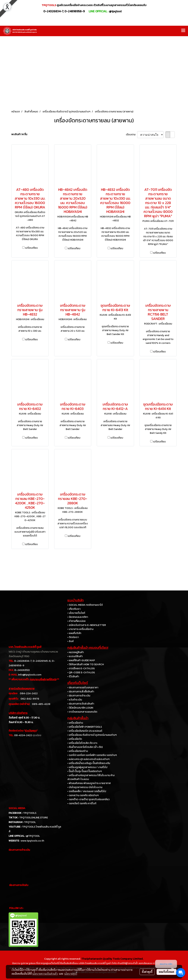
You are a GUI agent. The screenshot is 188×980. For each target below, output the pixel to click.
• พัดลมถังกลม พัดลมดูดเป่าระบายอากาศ (89, 783)
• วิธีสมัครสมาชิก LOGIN (80, 708)
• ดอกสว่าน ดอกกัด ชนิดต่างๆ (83, 795)
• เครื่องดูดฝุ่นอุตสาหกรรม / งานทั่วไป (87, 767)
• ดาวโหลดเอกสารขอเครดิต (82, 712)
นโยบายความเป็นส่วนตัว (45, 974)
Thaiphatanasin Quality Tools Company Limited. (112, 959)
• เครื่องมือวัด (75, 739)
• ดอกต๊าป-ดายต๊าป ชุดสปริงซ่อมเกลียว (88, 799)
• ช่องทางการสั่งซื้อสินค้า (81, 692)
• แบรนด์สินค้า (75, 656)
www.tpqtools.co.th (32, 841)
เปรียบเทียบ (31, 248)
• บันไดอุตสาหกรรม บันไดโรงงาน (85, 787)
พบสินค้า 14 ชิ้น (19, 134)
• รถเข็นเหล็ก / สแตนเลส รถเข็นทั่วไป (87, 791)
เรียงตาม (132, 135)
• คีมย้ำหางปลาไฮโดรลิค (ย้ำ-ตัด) (85, 747)
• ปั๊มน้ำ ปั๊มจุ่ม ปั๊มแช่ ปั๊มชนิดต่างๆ (85, 771)
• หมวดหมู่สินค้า (76, 652)
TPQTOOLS (30, 813)
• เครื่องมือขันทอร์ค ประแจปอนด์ (85, 731)
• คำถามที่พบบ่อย (76, 621)
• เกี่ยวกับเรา (74, 609)
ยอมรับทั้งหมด (167, 972)
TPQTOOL (30, 822)
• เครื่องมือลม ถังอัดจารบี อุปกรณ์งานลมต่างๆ (92, 735)
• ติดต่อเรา (73, 637)
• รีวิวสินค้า (73, 677)
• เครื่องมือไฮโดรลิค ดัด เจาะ (82, 743)
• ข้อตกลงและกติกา (78, 617)
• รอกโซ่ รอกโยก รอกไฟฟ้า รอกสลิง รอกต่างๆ (92, 755)
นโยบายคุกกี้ (71, 974)
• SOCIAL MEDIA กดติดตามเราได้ (85, 605)
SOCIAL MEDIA (17, 808)
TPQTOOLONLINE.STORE (34, 818)
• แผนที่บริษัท (74, 633)
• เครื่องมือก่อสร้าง (78, 751)
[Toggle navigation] (183, 31)
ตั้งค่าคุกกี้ (147, 972)
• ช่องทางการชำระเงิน (79, 696)
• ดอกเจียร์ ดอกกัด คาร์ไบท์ (82, 803)
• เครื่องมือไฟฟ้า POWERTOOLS (85, 727)
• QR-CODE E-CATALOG (81, 672)
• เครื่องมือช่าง (75, 723)
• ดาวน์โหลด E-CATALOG (81, 668)
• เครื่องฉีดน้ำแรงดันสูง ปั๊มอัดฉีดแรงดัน (89, 763)
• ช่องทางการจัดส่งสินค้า (81, 704)
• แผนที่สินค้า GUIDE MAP (81, 660)
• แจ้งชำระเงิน (75, 700)
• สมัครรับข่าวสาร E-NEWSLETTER (87, 625)
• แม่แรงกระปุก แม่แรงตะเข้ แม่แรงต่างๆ (88, 759)
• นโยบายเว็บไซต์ (76, 613)
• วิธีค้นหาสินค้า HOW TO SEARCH (86, 664)
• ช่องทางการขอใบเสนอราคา (83, 688)
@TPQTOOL (33, 836)
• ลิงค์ (70, 641)
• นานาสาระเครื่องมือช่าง (80, 629)
